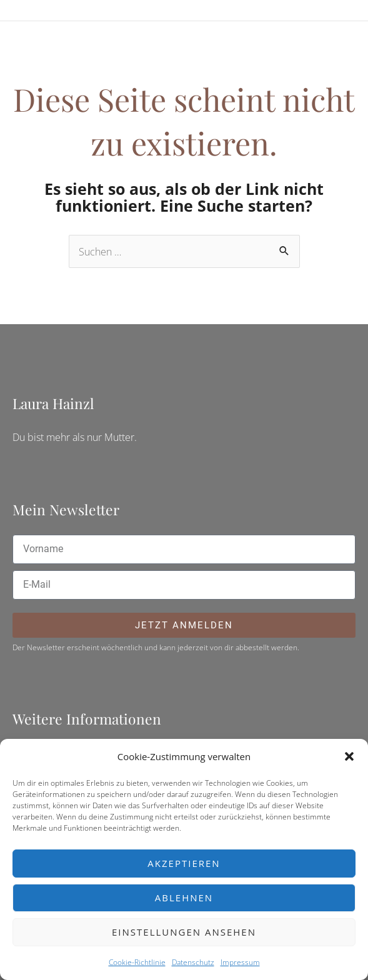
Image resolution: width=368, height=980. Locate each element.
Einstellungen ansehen (184, 932)
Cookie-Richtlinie (137, 962)
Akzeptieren (184, 863)
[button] (349, 756)
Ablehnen (184, 898)
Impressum (240, 962)
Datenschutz (193, 962)
